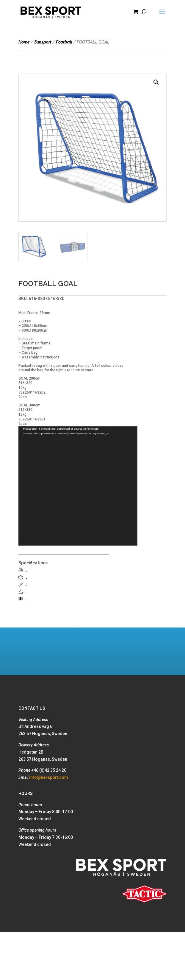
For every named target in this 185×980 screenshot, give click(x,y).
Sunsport (43, 42)
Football (64, 42)
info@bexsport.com (49, 777)
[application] (78, 486)
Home (24, 42)
